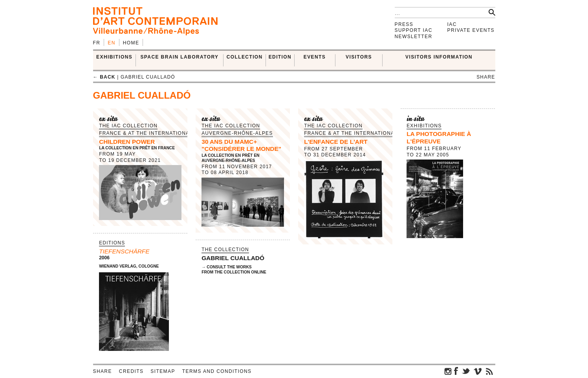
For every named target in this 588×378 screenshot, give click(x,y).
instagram (448, 371)
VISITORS (359, 57)
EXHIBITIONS (114, 57)
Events (315, 57)
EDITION (280, 57)
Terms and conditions (217, 371)
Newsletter (414, 37)
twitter (466, 371)
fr (97, 43)
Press (404, 24)
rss (489, 371)
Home (131, 43)
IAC (452, 24)
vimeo (478, 371)
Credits (131, 371)
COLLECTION (245, 57)
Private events (471, 30)
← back (104, 77)
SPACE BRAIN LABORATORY (179, 57)
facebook (456, 371)
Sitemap (163, 371)
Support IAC (414, 30)
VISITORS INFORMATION (439, 57)
